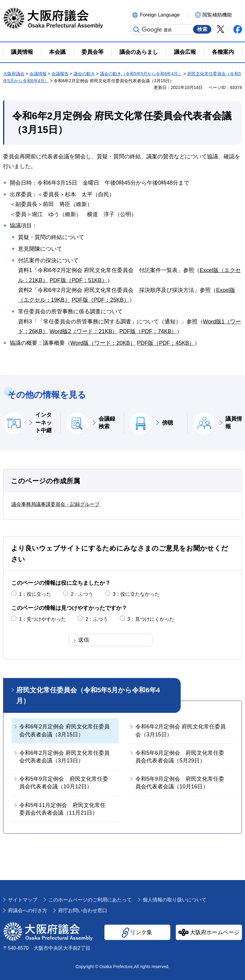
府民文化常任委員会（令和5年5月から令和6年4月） (88, 695)
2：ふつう (82, 594)
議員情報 (234, 423)
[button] (159, 14)
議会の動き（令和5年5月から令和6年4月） (141, 74)
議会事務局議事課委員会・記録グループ (55, 504)
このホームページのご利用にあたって (90, 900)
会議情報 (38, 74)
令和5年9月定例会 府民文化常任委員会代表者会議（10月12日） (64, 783)
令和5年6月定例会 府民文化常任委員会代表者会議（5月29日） (180, 757)
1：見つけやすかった (42, 619)
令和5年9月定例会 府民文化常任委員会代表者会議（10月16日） (180, 783)
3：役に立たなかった (136, 594)
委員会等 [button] (92, 52)
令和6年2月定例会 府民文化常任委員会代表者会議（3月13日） (64, 757)
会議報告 (60, 74)
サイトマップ (23, 900)
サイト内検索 (137, 30)
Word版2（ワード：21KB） (84, 331)
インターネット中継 (43, 422)
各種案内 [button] (223, 52)
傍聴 (168, 423)
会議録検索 (107, 423)
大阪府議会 (14, 74)
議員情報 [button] (22, 52)
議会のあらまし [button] (139, 52)
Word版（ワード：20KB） (103, 343)
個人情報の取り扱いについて (175, 900)
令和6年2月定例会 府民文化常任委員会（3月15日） (181, 730)
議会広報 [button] (185, 52)
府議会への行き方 (28, 910)
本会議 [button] (57, 52)
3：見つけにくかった (151, 619)
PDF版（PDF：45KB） (166, 343)
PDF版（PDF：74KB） (148, 331)
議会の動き (84, 74)
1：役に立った (35, 594)
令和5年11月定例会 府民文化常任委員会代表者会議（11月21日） (62, 809)
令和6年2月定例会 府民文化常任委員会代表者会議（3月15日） (64, 730)
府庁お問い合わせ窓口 (83, 910)
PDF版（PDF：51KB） (78, 280)
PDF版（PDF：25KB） (100, 300)
